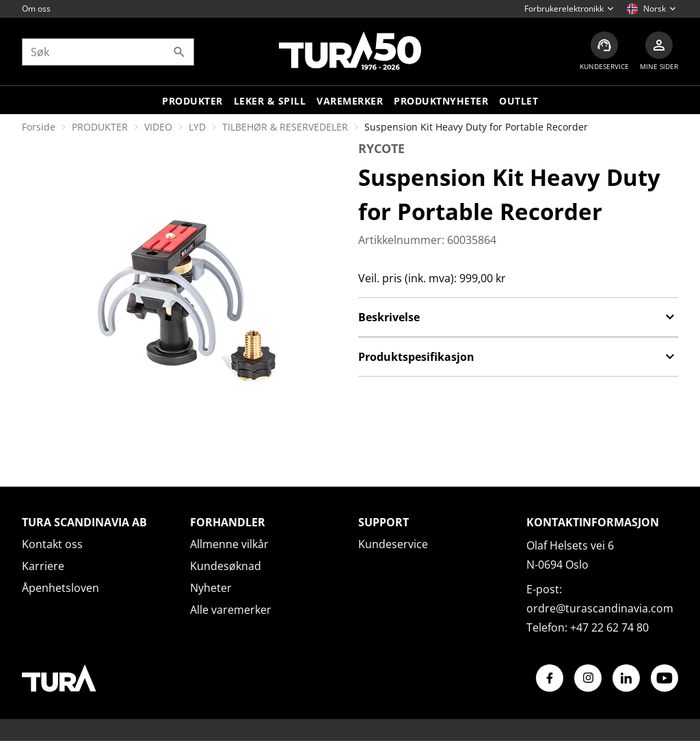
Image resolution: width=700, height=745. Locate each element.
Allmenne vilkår (229, 544)
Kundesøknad (226, 566)
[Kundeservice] (604, 52)
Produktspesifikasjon (518, 357)
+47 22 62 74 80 (609, 627)
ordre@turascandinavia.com (600, 608)
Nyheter (211, 588)
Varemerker (350, 101)
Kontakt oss (52, 544)
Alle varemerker (231, 610)
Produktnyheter (441, 101)
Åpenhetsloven (60, 588)
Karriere (43, 566)
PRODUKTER (100, 127)
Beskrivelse (518, 317)
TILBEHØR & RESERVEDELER (285, 127)
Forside (39, 127)
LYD (197, 127)
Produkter (192, 101)
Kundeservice (393, 544)
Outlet (519, 101)
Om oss (36, 9)
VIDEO (158, 127)
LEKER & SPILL (270, 101)
